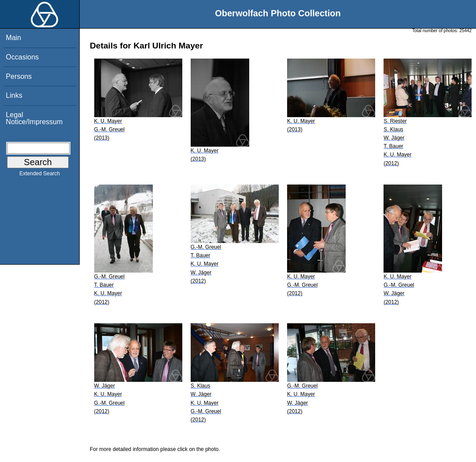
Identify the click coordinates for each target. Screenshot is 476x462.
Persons (19, 76)
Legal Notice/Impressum (34, 118)
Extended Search (40, 175)
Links (14, 95)
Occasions (22, 57)
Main (13, 38)
